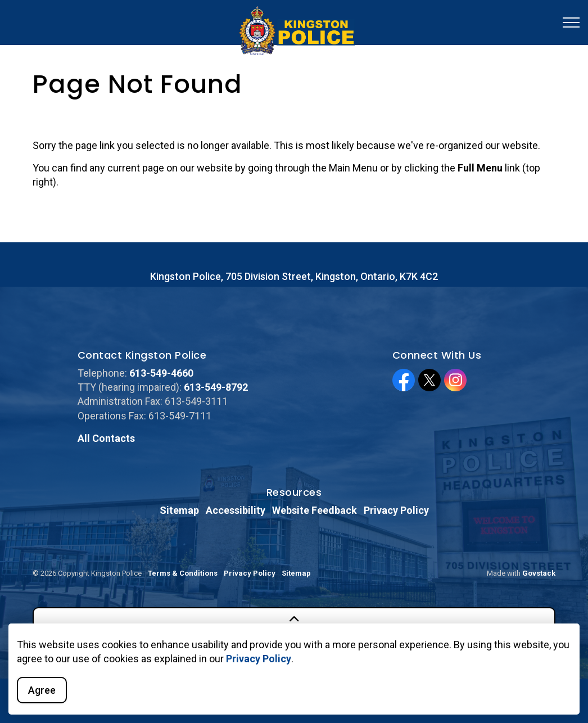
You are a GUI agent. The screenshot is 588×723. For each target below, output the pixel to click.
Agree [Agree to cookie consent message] (42, 690)
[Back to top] (294, 620)
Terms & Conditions (183, 573)
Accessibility (236, 510)
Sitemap (179, 510)
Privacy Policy (259, 659)
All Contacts (106, 438)
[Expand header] (571, 22)
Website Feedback (315, 510)
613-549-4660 (161, 373)
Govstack (539, 573)
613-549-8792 (216, 387)
